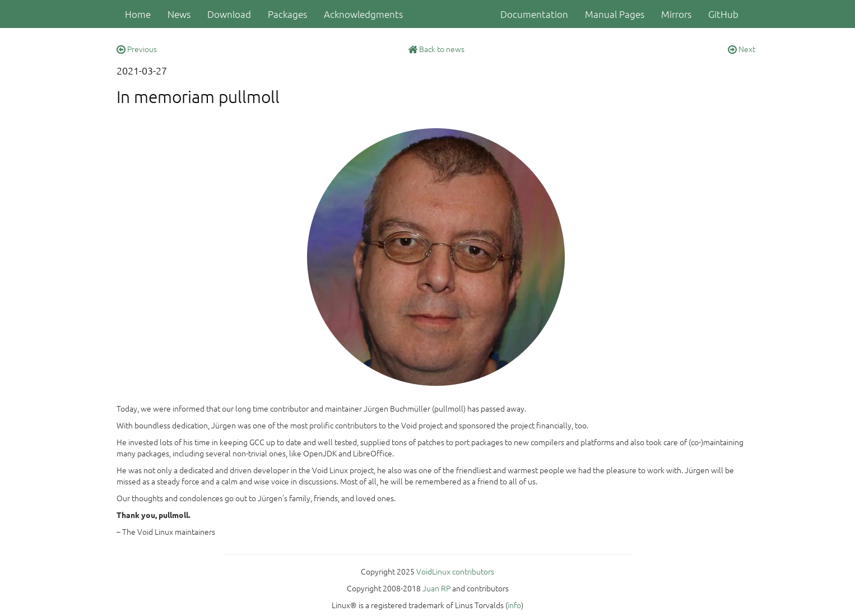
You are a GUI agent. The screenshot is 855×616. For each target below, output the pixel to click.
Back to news (436, 49)
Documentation (534, 14)
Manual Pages (615, 14)
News (179, 14)
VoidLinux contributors (455, 571)
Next (742, 49)
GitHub (723, 14)
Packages (287, 14)
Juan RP (436, 588)
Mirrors (676, 14)
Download (229, 14)
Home (138, 14)
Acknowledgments (363, 14)
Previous (137, 49)
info (514, 605)
